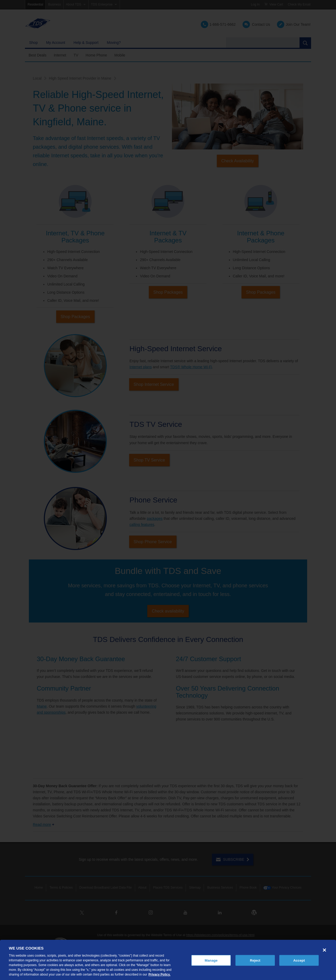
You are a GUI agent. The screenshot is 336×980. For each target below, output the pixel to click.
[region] (168, 960)
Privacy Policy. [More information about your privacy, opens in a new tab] (160, 974)
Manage (211, 960)
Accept (299, 960)
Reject (255, 960)
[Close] (324, 950)
